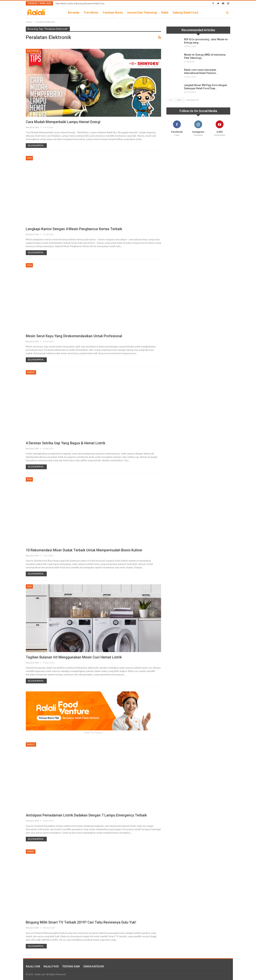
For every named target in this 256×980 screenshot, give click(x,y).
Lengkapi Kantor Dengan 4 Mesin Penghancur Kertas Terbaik (74, 229)
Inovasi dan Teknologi (142, 13)
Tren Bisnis (91, 13)
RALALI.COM (33, 966)
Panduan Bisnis (113, 13)
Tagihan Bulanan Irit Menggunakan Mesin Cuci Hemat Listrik (74, 657)
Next (180, 100)
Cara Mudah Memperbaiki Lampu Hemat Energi (63, 122)
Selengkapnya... (36, 146)
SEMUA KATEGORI (94, 966)
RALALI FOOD (51, 966)
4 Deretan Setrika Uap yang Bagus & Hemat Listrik (66, 443)
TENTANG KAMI (71, 966)
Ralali (165, 13)
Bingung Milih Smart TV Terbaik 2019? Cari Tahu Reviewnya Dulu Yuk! (81, 922)
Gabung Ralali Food (185, 13)
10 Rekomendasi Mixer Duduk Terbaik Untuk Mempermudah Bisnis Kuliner (85, 550)
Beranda (74, 13)
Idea (29, 158)
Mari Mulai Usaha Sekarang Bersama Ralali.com (80, 3)
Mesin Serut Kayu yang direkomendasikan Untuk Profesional (74, 336)
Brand (31, 852)
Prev (171, 100)
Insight (31, 372)
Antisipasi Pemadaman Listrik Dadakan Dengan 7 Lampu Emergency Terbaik (87, 815)
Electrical (33, 51)
